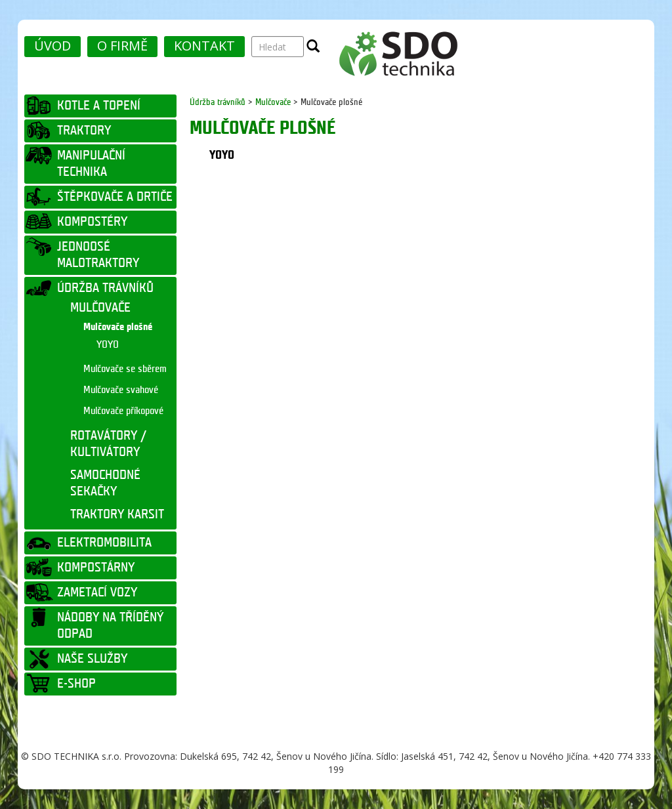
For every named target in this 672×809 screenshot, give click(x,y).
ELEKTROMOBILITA (104, 543)
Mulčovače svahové (121, 390)
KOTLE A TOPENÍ (99, 106)
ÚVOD (52, 46)
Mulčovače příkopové (123, 411)
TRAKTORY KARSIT (117, 514)
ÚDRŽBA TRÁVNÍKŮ (105, 288)
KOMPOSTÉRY (92, 222)
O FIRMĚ (122, 46)
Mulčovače (273, 102)
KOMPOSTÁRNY (96, 568)
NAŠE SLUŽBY (92, 659)
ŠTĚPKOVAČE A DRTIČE (115, 197)
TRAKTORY (84, 131)
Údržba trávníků (219, 102)
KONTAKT (204, 46)
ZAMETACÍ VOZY (97, 592)
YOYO (108, 345)
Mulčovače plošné (118, 327)
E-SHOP (76, 684)
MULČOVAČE (100, 308)
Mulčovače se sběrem (125, 369)
